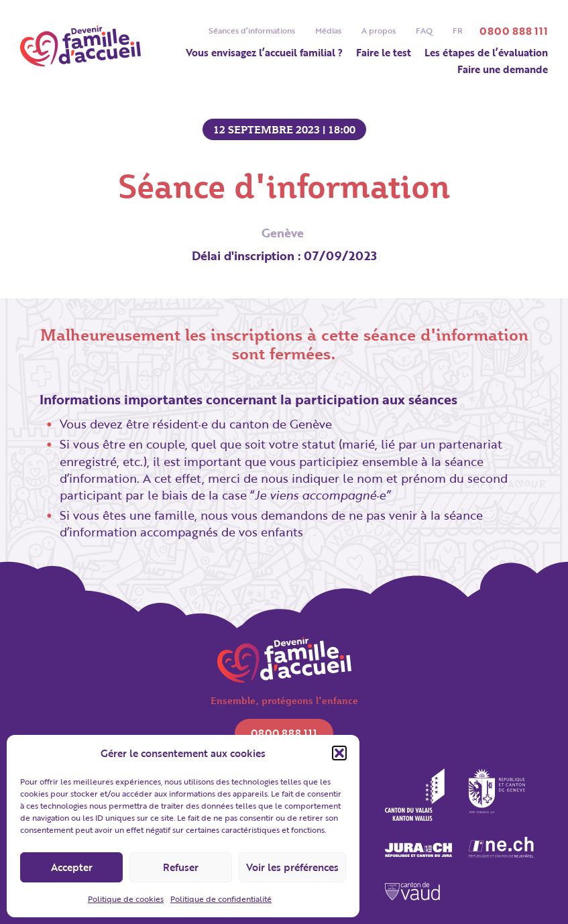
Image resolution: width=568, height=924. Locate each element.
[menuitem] (458, 31)
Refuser (181, 867)
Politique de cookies (126, 899)
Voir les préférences (292, 867)
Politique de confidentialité (221, 899)
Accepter (72, 867)
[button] (339, 753)
